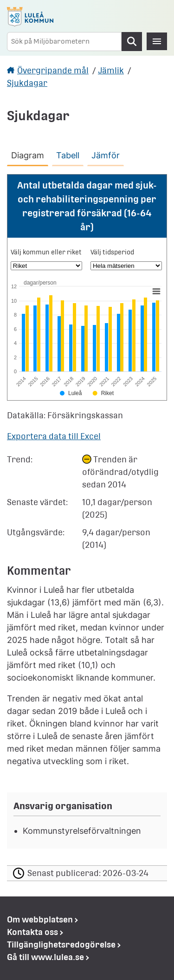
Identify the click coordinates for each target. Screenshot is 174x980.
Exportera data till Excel (54, 436)
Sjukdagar (27, 83)
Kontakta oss (32, 932)
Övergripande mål (53, 70)
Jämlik (111, 70)
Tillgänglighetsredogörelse (61, 944)
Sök (132, 42)
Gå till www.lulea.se (45, 957)
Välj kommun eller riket (46, 252)
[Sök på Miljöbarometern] (64, 42)
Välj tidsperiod (112, 252)
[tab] (29, 154)
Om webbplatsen (40, 919)
